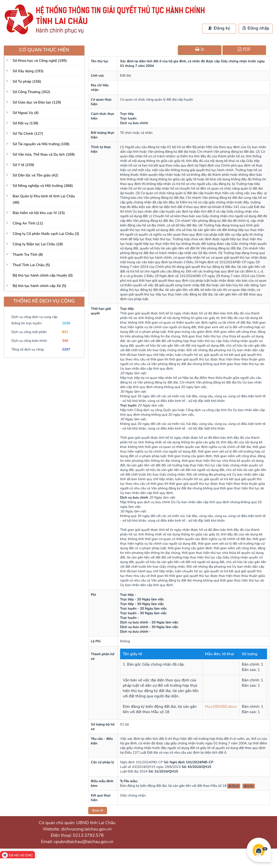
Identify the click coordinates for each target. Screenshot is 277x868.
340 (65, 341)
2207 (66, 349)
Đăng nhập (256, 28)
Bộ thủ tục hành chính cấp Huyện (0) (43, 276)
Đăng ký (219, 28)
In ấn (249, 786)
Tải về (234, 786)
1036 (66, 323)
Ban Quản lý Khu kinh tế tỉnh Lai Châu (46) (44, 199)
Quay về (98, 811)
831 (65, 332)
